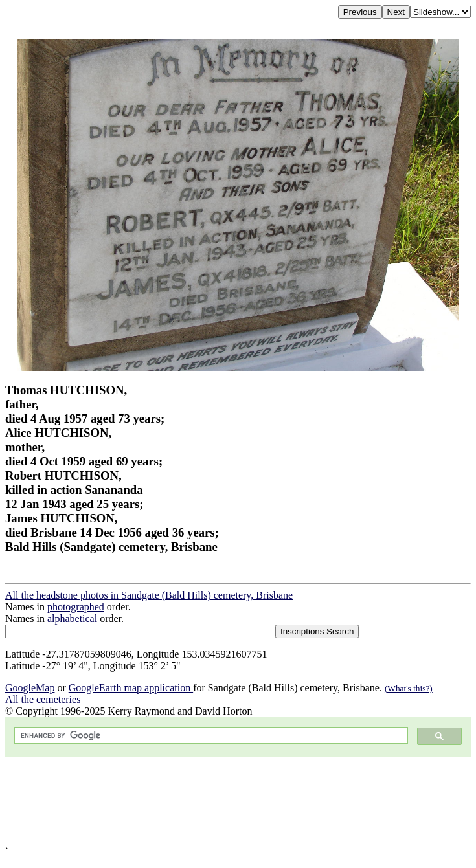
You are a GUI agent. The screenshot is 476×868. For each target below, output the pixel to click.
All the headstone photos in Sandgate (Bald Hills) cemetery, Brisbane (149, 595)
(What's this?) (409, 688)
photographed (76, 607)
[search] (210, 736)
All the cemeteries (43, 699)
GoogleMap (30, 688)
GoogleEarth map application (131, 688)
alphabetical (72, 618)
